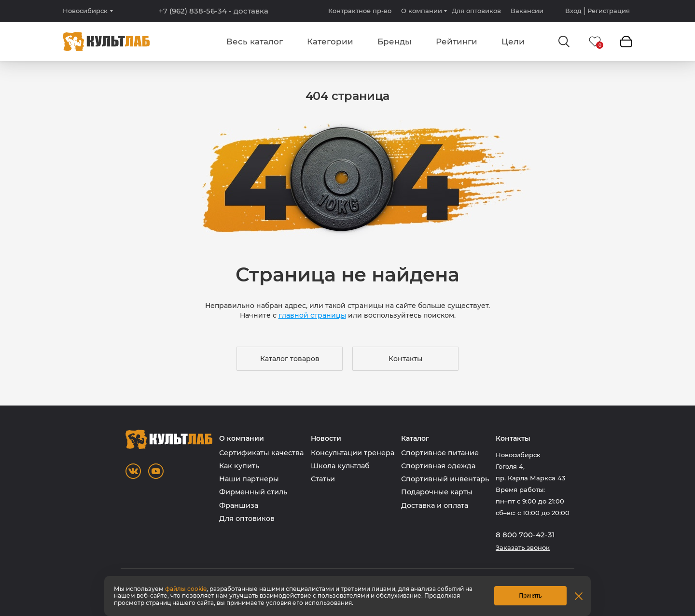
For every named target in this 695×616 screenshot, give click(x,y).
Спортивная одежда (438, 466)
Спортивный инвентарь (445, 479)
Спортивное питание (440, 453)
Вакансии (527, 11)
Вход (573, 11)
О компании (422, 11)
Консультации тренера (353, 453)
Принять (531, 596)
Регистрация (609, 11)
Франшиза (239, 505)
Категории (330, 42)
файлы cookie (186, 589)
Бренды (395, 42)
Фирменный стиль (253, 492)
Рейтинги (457, 42)
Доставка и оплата (435, 505)
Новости (326, 439)
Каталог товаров (290, 359)
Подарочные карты (437, 492)
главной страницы (312, 315)
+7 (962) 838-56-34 (214, 11)
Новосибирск (85, 11)
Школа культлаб (340, 466)
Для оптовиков (476, 11)
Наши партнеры (249, 479)
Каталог (415, 439)
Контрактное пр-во (360, 11)
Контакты (405, 359)
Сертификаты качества (261, 453)
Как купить (239, 466)
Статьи (323, 479)
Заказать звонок (523, 548)
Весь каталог (255, 42)
